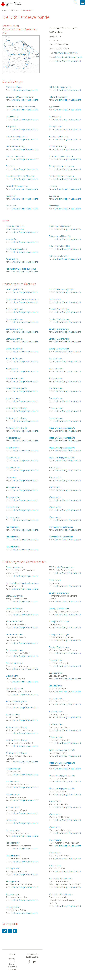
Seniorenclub (55, 299)
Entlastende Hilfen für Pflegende (20, 176)
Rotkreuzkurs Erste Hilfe (60, 246)
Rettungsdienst (56, 127)
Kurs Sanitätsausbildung (17, 249)
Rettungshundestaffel (58, 136)
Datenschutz (12, 967)
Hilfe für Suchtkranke (58, 97)
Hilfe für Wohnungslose (16, 388)
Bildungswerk (12, 368)
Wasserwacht (55, 467)
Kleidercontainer (13, 438)
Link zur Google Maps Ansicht (68, 61)
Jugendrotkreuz (13, 398)
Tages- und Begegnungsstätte (62, 428)
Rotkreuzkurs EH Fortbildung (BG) (21, 269)
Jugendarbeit (55, 107)
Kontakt (12, 961)
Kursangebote (12, 259)
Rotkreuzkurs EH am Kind (60, 236)
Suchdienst (54, 196)
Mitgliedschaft (55, 117)
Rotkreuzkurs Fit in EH (59, 256)
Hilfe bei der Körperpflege (60, 87)
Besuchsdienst (12, 117)
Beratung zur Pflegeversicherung (20, 107)
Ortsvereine (11, 477)
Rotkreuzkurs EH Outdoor (60, 226)
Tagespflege (54, 206)
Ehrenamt (10, 166)
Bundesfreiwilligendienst (17, 136)
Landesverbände (27, 11)
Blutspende (11, 127)
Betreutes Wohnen (14, 309)
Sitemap (12, 964)
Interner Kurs (12, 239)
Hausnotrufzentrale (14, 378)
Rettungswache (13, 487)
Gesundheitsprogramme (17, 186)
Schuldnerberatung (57, 146)
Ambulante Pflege (14, 87)
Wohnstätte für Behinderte (61, 527)
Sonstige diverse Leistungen (61, 166)
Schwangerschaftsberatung (61, 156)
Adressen (16, 11)
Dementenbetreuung (15, 146)
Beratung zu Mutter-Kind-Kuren (20, 97)
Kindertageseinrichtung (16, 408)
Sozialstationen (56, 359)
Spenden (53, 186)
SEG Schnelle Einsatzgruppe (61, 289)
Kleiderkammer (13, 448)
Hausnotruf (11, 196)
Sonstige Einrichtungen (59, 309)
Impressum (12, 969)
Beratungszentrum (14, 289)
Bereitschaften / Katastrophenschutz (22, 299)
